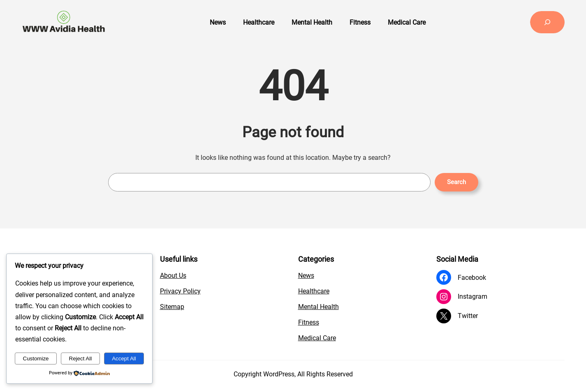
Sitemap (172, 307)
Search (456, 182)
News (306, 276)
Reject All (81, 359)
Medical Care (317, 338)
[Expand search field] (547, 22)
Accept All (124, 359)
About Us (173, 276)
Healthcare (314, 291)
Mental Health (318, 307)
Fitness (309, 322)
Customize (36, 359)
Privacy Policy (180, 291)
